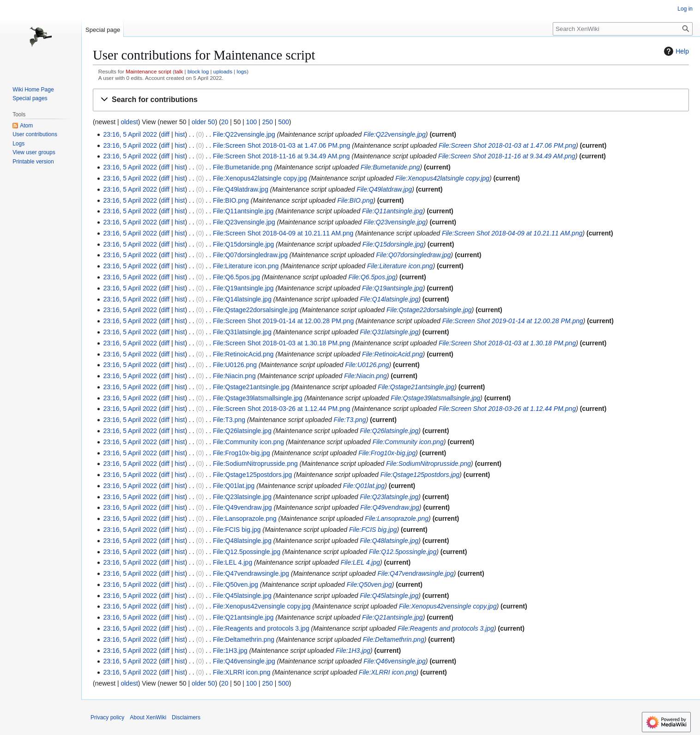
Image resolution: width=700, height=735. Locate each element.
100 (251, 122)
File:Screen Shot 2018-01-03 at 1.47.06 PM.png (281, 145)
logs (242, 71)
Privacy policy (107, 717)
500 (283, 122)
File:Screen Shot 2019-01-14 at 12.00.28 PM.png (283, 321)
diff (165, 134)
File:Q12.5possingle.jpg (247, 552)
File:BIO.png (231, 200)
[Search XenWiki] (623, 29)
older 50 (203, 122)
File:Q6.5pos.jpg (236, 277)
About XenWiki (148, 717)
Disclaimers (186, 717)
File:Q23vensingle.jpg (244, 222)
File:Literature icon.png (246, 266)
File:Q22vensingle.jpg (244, 134)
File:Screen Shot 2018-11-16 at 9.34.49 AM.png (281, 156)
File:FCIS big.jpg (237, 530)
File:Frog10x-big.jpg (241, 453)
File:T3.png (229, 420)
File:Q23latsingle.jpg (242, 497)
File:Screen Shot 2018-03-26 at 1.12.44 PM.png (281, 409)
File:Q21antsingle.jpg (243, 617)
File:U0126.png (235, 365)
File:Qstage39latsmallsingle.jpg (258, 398)
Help (675, 51)
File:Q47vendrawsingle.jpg (251, 573)
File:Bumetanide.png (242, 167)
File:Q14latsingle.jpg (242, 299)
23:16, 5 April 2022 (130, 134)
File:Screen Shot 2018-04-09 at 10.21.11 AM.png (283, 233)
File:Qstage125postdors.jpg (252, 475)
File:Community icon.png (248, 442)
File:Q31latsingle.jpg (242, 332)
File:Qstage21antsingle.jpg (251, 387)
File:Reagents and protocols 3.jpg (261, 628)
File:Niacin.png (234, 376)
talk (179, 71)
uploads (223, 71)
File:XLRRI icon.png (242, 672)
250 (268, 122)
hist (180, 134)
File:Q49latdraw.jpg (241, 189)
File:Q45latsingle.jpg (242, 596)
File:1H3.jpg (230, 651)
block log (198, 71)
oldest (129, 122)
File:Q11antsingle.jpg (243, 211)
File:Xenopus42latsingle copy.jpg (260, 178)
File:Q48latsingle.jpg (242, 541)
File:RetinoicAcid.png (243, 354)
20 (225, 122)
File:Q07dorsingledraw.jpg (250, 255)
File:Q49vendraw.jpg (242, 507)
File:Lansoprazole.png (245, 518)
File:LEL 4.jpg (232, 562)
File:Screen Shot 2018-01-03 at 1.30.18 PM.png (281, 343)
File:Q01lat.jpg (234, 486)
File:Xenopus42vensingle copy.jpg (262, 606)
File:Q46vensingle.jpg (244, 661)
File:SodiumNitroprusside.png (255, 464)
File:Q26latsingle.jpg (242, 431)
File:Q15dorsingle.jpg (243, 244)
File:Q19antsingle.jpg (243, 288)
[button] (391, 100)
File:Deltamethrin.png (244, 639)
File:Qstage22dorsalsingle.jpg (255, 310)
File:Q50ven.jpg (235, 584)
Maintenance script (148, 71)
